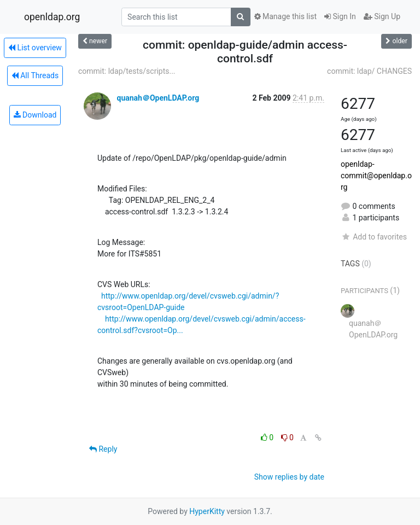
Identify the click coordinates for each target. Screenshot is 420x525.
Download (35, 115)
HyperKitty (207, 511)
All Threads (35, 75)
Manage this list (285, 16)
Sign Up (382, 16)
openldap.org (52, 17)
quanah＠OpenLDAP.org (158, 98)
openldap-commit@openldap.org (376, 176)
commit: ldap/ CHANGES (369, 71)
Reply (103, 449)
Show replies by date (289, 477)
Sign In (340, 16)
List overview (35, 48)
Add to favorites (374, 237)
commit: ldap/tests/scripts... (127, 71)
